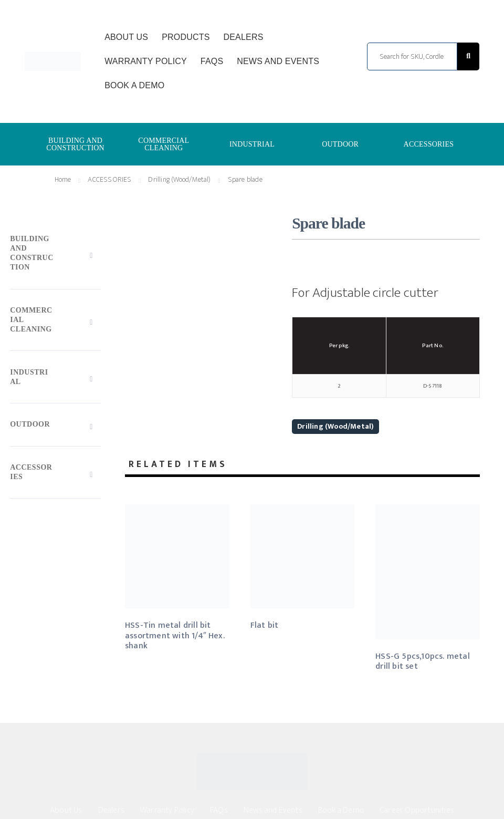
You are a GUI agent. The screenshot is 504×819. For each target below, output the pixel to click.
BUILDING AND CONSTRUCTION (75, 144)
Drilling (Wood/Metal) (335, 426)
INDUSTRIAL (252, 144)
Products (186, 37)
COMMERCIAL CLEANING (164, 144)
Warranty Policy (146, 61)
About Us (126, 37)
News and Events (278, 61)
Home (63, 179)
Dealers (243, 37)
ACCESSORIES (429, 144)
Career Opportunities (417, 810)
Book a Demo (134, 85)
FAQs (212, 61)
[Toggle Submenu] (55, 256)
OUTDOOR (340, 144)
